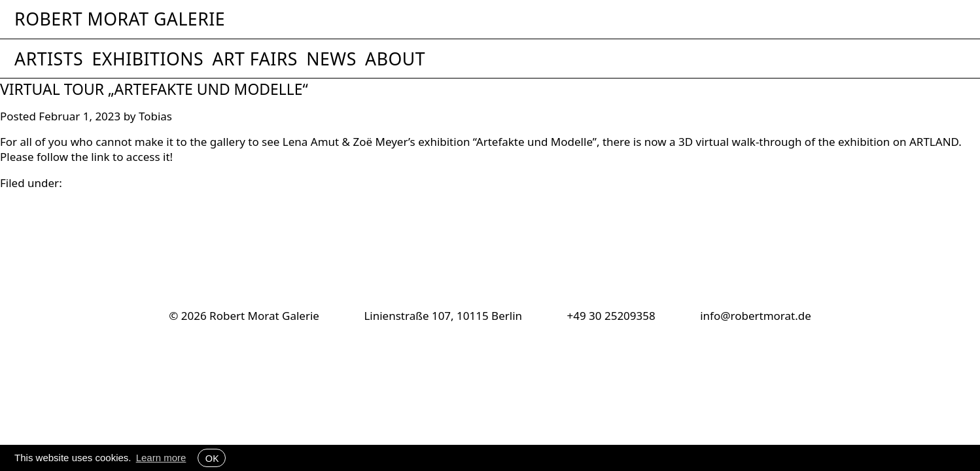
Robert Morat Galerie (120, 19)
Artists (49, 59)
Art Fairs (254, 59)
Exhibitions (148, 59)
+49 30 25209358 (611, 316)
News (331, 59)
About (395, 59)
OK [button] (212, 458)
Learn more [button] (161, 458)
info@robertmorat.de (756, 316)
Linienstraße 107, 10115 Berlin (443, 316)
